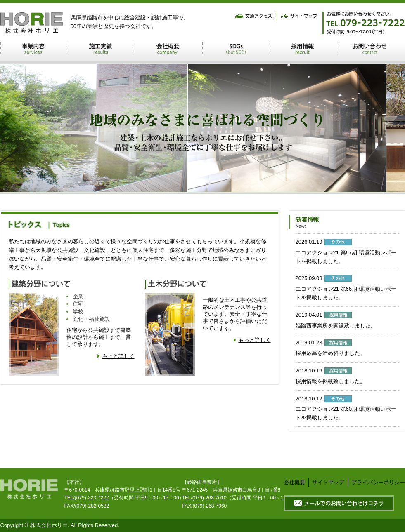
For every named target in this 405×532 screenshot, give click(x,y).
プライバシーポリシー (378, 482)
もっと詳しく (118, 356)
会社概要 (294, 482)
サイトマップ (328, 482)
